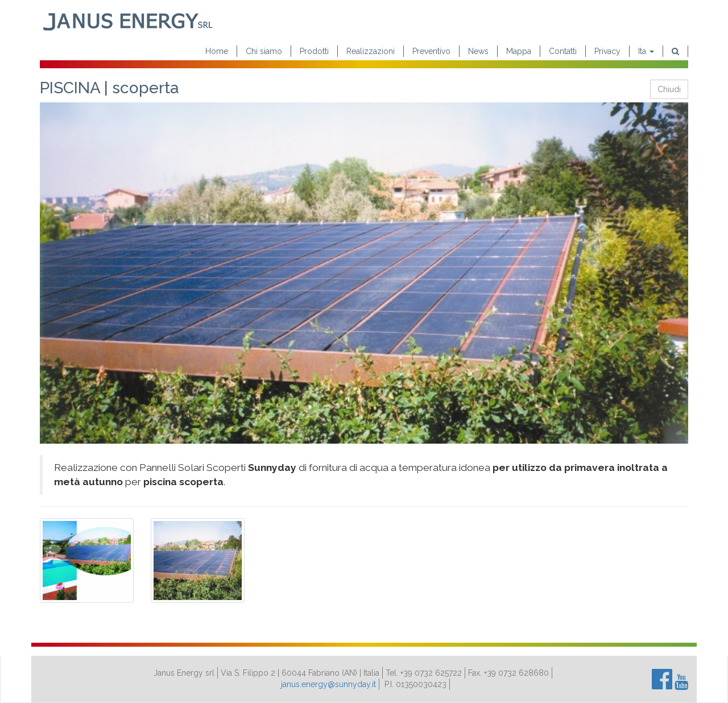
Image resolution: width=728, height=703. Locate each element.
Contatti (563, 51)
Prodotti (314, 51)
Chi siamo (264, 51)
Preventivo (431, 51)
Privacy (607, 51)
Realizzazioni (371, 51)
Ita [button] (646, 51)
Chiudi (669, 89)
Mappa (519, 51)
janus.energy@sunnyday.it (328, 684)
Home (217, 51)
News (478, 51)
